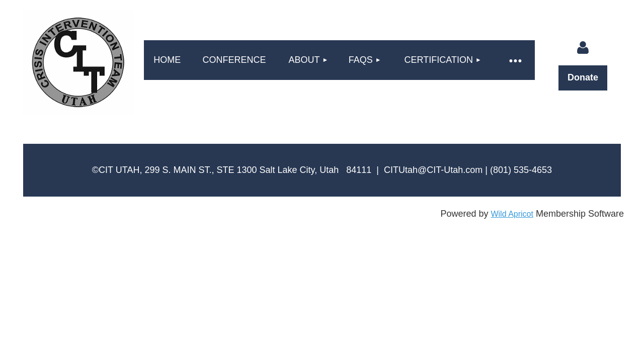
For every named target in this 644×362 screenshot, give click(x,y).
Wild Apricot (512, 214)
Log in (583, 48)
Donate (583, 77)
